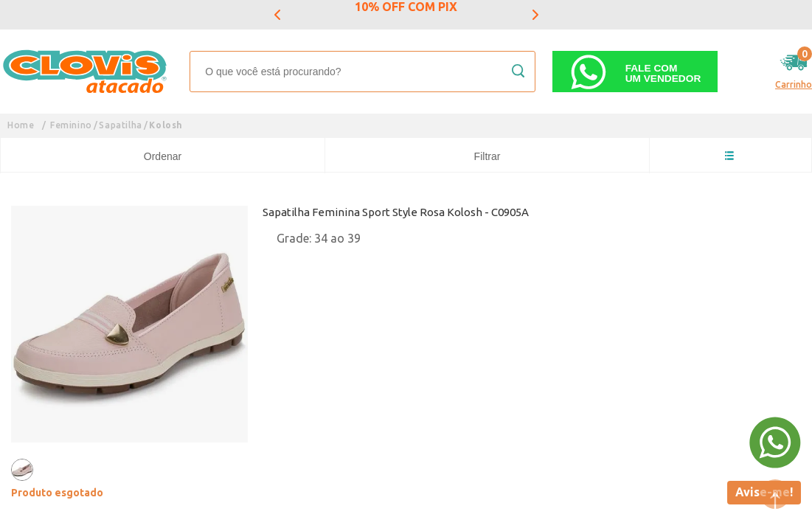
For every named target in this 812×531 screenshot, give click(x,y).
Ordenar (163, 156)
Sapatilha (120, 125)
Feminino (71, 125)
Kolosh (166, 125)
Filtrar (487, 156)
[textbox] (362, 72)
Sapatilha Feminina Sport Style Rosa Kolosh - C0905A (396, 212)
